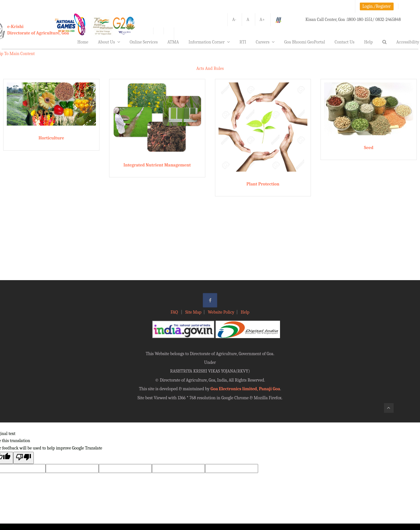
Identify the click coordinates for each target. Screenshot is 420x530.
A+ (262, 19)
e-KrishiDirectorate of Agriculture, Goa (38, 30)
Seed (369, 148)
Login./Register (377, 6)
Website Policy (221, 312)
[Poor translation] (23, 458)
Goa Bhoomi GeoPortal (304, 42)
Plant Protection (263, 184)
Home (83, 42)
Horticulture (51, 138)
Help (368, 42)
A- (234, 19)
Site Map (193, 312)
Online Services (144, 42)
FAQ (175, 312)
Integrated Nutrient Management (157, 165)
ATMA (173, 42)
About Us (109, 42)
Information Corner (209, 42)
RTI (243, 42)
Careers (265, 42)
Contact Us (345, 42)
